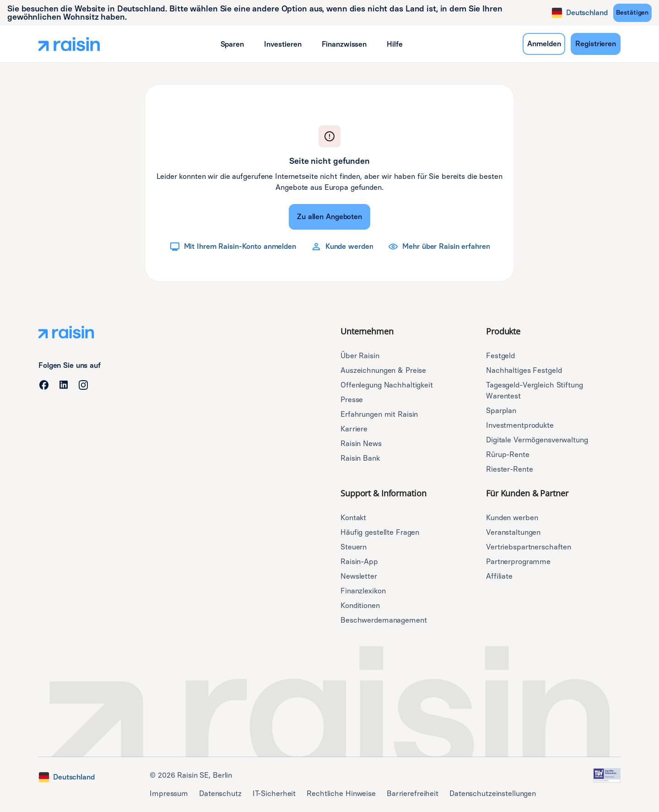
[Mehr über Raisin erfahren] (439, 247)
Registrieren (596, 44)
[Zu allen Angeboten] (329, 217)
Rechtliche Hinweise (341, 793)
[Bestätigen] (632, 13)
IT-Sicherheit (274, 793)
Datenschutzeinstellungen (493, 793)
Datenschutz (220, 793)
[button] (232, 44)
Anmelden (544, 44)
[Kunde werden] (342, 247)
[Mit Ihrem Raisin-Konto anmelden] (233, 247)
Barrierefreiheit (413, 793)
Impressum (169, 793)
